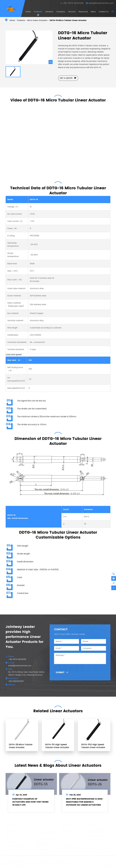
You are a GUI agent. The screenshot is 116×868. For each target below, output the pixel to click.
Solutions (49, 12)
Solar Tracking (41, 853)
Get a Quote (68, 78)
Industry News (69, 846)
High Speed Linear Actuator (15, 840)
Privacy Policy (20, 865)
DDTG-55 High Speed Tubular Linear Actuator (57, 747)
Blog (65, 842)
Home (28, 12)
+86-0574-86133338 (73, 3)
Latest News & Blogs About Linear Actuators (58, 764)
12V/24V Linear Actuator (17, 849)
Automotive (40, 849)
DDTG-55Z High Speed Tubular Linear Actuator (93, 747)
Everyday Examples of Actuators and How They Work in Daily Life (30, 804)
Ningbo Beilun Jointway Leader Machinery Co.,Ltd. (35, 861)
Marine (38, 835)
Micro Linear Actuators (37, 20)
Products (38, 12)
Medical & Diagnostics (45, 831)
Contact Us (104, 12)
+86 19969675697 (15, 681)
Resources (83, 12)
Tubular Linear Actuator (17, 845)
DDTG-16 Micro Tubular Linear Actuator (68, 20)
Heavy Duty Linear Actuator (19, 835)
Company (61, 12)
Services (72, 12)
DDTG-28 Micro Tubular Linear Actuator (21, 747)
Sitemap (6, 865)
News (93, 12)
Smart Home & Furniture (45, 838)
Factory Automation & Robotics (44, 844)
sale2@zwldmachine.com (101, 3)
